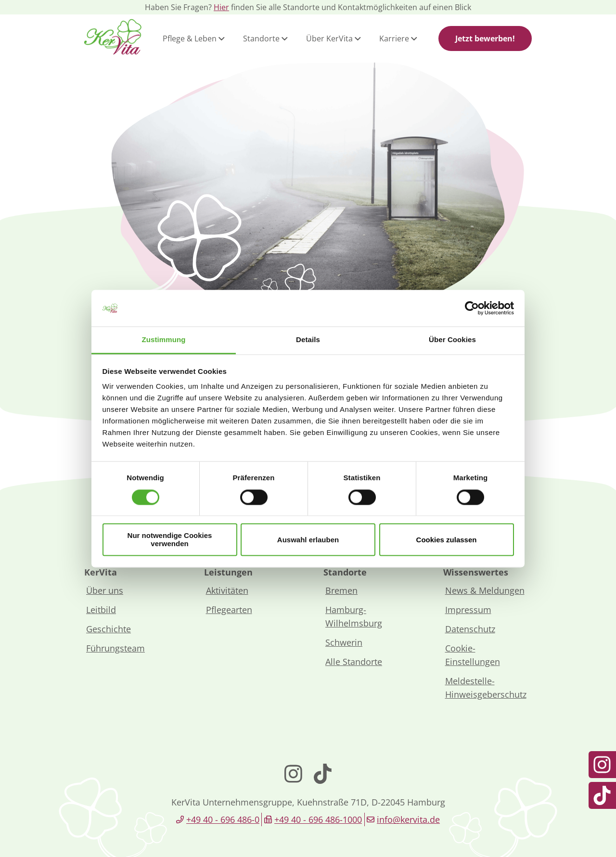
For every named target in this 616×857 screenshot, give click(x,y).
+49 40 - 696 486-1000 (318, 819)
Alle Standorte (354, 662)
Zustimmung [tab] (164, 340)
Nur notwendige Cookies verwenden (170, 540)
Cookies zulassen (447, 540)
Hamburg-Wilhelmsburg (354, 616)
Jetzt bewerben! (485, 38)
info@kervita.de (408, 819)
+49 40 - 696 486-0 (223, 819)
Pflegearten (229, 610)
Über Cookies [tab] (452, 340)
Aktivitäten (227, 590)
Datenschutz (470, 629)
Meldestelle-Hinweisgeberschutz (486, 688)
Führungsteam (115, 648)
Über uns (105, 590)
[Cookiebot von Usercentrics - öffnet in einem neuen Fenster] (472, 308)
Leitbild (101, 610)
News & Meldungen (485, 590)
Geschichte (109, 629)
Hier (221, 7)
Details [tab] (308, 340)
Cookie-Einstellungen (473, 655)
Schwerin (344, 642)
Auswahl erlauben (308, 540)
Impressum (468, 610)
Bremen (341, 590)
